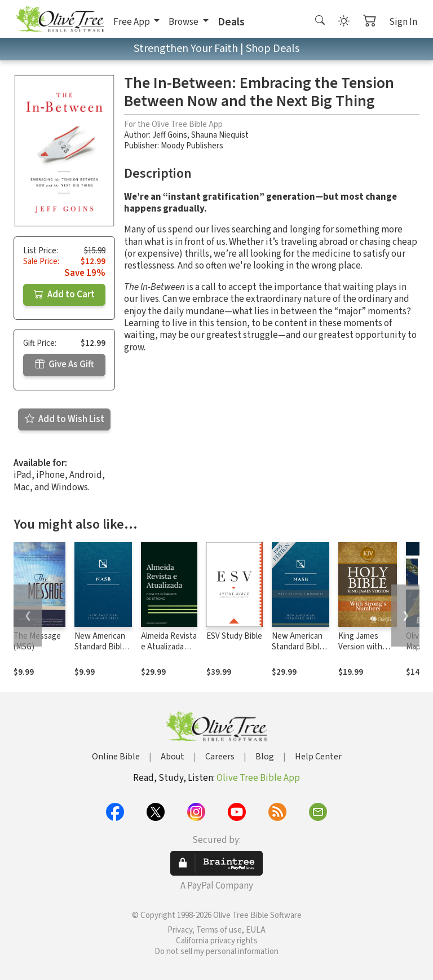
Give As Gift (65, 364)
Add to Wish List (65, 419)
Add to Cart (64, 295)
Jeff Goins (170, 135)
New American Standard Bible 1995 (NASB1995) (100, 652)
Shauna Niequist (220, 135)
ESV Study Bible (234, 636)
